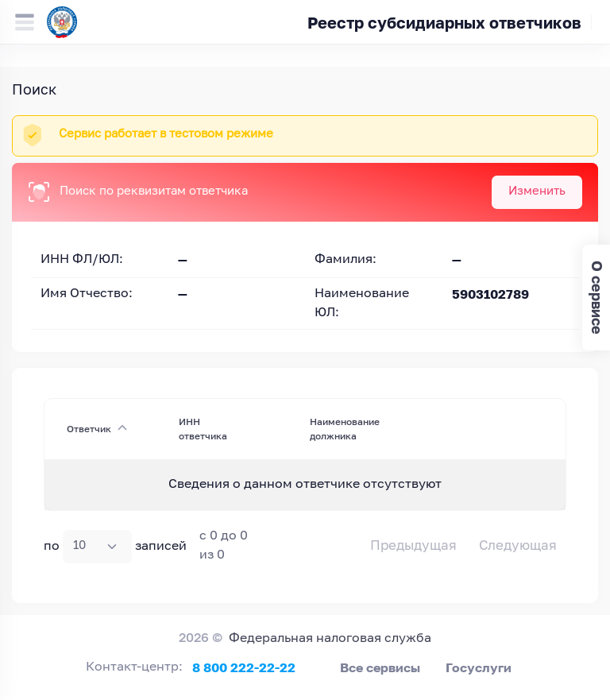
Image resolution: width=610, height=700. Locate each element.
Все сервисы (380, 667)
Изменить (537, 191)
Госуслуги (479, 667)
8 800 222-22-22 (244, 667)
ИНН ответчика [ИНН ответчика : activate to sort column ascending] (203, 429)
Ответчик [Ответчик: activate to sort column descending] (89, 429)
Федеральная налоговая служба (330, 639)
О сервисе (597, 298)
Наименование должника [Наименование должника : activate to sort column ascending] (345, 429)
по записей (115, 547)
